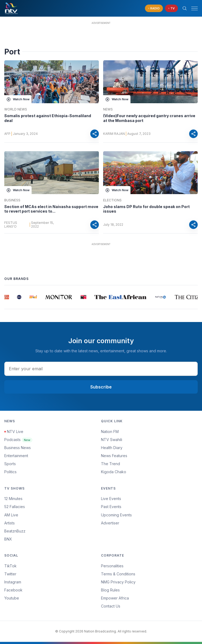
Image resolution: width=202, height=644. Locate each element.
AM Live (11, 515)
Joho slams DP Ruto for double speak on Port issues (146, 209)
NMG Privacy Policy (118, 582)
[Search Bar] (185, 8)
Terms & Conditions (118, 574)
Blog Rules (110, 590)
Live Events (111, 499)
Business (12, 200)
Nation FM (110, 432)
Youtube (12, 598)
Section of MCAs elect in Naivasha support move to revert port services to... (51, 209)
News (108, 109)
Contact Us (111, 606)
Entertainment (16, 456)
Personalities (112, 566)
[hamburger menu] (194, 8)
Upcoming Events (116, 515)
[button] (192, 8)
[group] (7, 297)
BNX (8, 539)
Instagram (13, 582)
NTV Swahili (112, 440)
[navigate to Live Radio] (154, 8)
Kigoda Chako (114, 472)
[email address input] (101, 369)
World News (16, 109)
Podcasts (18, 440)
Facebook (13, 590)
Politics (10, 472)
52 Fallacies (15, 507)
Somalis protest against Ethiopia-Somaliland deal (48, 118)
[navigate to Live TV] (171, 8)
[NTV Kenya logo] (11, 8)
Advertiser (110, 523)
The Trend (111, 464)
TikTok (10, 566)
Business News (18, 448)
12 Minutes (13, 499)
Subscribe (101, 387)
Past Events (111, 507)
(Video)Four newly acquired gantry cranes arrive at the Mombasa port (149, 118)
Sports (10, 464)
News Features (114, 456)
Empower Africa (115, 598)
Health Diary (112, 448)
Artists (10, 523)
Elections (112, 200)
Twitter (10, 574)
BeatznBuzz (15, 531)
